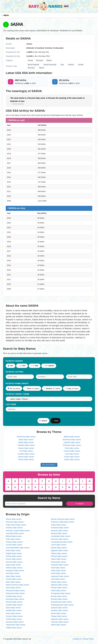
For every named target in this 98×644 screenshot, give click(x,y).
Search (43, 421)
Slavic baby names (13, 608)
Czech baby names (59, 545)
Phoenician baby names (15, 591)
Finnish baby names (14, 556)
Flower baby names (26, 459)
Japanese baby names (60, 576)
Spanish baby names (59, 608)
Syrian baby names (59, 613)
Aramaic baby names (14, 528)
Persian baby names (59, 588)
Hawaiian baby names (60, 565)
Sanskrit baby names (14, 602)
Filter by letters (14, 372)
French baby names (14, 559)
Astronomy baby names (26, 437)
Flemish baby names (59, 556)
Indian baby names (58, 571)
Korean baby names (14, 579)
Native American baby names (17, 585)
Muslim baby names (59, 582)
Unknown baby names (60, 622)
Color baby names (72, 448)
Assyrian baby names (59, 531)
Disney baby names (26, 457)
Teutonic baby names (14, 616)
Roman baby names (59, 596)
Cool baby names (26, 451)
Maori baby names (13, 582)
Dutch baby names (13, 550)
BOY (22, 366)
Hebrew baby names (14, 568)
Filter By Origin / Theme (17, 394)
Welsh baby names (59, 625)
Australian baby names (15, 533)
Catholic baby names (72, 442)
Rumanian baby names (15, 599)
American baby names (15, 522)
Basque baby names (59, 533)
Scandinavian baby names (61, 602)
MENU (5, 15)
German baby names (14, 562)
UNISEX (49, 366)
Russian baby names (59, 599)
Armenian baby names (60, 528)
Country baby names (72, 451)
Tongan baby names (59, 616)
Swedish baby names (59, 610)
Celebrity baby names (26, 445)
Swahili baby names (14, 610)
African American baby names (63, 519)
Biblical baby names (72, 437)
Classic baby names (26, 448)
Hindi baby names (58, 568)
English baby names (14, 553)
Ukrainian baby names (15, 622)
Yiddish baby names (14, 628)
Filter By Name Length (17, 383)
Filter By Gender (14, 361)
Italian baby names (13, 576)
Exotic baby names (72, 457)
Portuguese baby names (61, 593)
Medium (48, 388)
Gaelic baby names (59, 559)
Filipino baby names (59, 553)
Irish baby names (13, 573)
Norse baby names (13, 588)
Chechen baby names (60, 539)
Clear (56, 421)
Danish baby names (59, 548)
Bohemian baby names (72, 440)
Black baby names (26, 440)
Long (68, 388)
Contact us (77, 639)
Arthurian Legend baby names (18, 531)
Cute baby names (72, 454)
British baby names (26, 442)
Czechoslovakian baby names (18, 548)
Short (28, 388)
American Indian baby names (62, 522)
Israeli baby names (58, 573)
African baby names (14, 519)
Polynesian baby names (15, 593)
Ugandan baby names (60, 619)
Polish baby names (58, 591)
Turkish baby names (14, 619)
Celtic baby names (13, 539)
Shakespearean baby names (62, 605)
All (10, 388)
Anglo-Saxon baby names (16, 525)
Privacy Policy (88, 639)
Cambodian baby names (61, 536)
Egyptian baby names (60, 550)
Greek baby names (58, 562)
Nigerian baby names (59, 585)
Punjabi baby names (14, 596)
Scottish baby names (14, 605)
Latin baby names (58, 579)
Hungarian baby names (15, 571)
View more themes (49, 465)
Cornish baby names (14, 545)
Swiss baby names (13, 613)
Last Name (11, 404)
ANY (11, 366)
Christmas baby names (72, 445)
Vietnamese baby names (16, 625)
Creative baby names (26, 454)
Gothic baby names (72, 459)
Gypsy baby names (13, 565)
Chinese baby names (14, 542)
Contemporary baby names (62, 542)
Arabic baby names (59, 525)
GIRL (35, 366)
